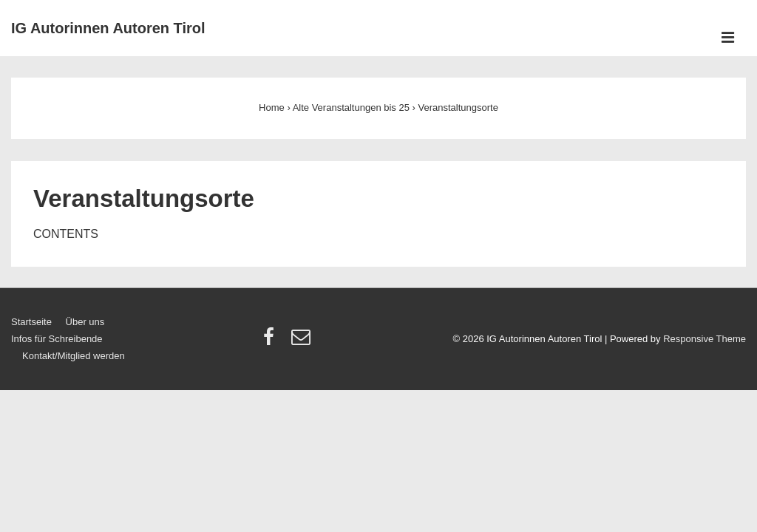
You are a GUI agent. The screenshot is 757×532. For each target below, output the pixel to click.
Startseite (31, 322)
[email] (303, 342)
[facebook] (272, 342)
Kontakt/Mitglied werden (74, 356)
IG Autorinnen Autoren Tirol (108, 28)
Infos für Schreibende (57, 339)
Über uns (85, 322)
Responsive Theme (705, 339)
